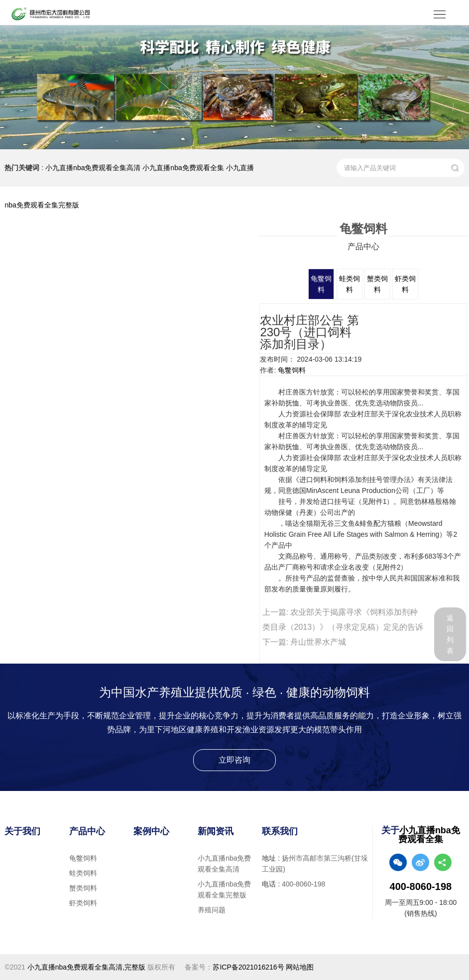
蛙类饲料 (83, 873)
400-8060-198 (303, 884)
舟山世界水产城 (318, 642)
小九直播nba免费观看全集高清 (93, 168)
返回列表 (450, 634)
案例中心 (151, 831)
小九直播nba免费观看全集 (183, 168)
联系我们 (280, 831)
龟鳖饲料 (292, 370)
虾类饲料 (83, 903)
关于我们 (22, 831)
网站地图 (300, 967)
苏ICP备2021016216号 (248, 967)
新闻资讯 (216, 831)
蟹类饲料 (83, 888)
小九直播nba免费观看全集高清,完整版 (86, 967)
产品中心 (87, 831)
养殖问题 (212, 910)
